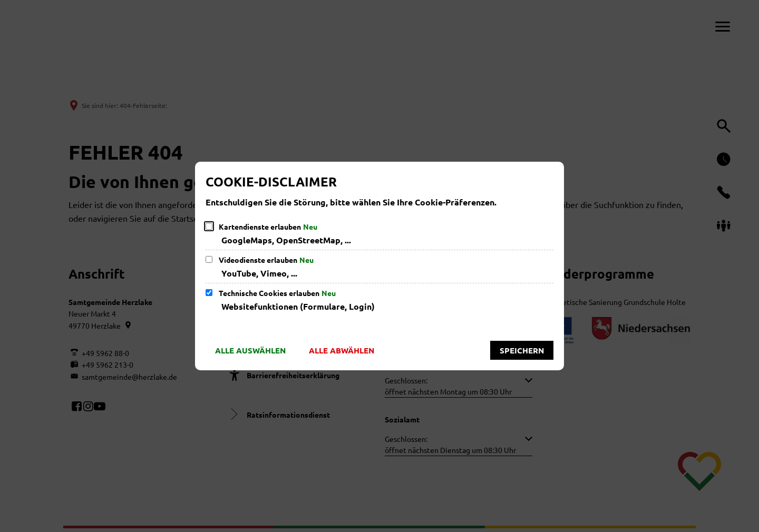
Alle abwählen (342, 350)
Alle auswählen (250, 350)
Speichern (522, 350)
